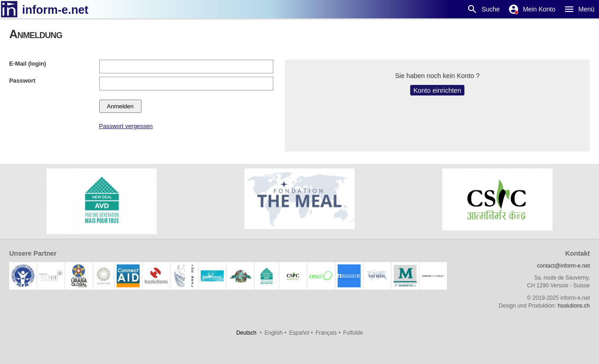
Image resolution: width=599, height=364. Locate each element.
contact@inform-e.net (563, 266)
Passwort (22, 81)
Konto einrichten (437, 90)
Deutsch (246, 333)
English (274, 333)
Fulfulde (353, 333)
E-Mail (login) (28, 64)
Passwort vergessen (126, 126)
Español (299, 333)
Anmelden (121, 106)
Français (326, 333)
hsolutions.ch (574, 306)
